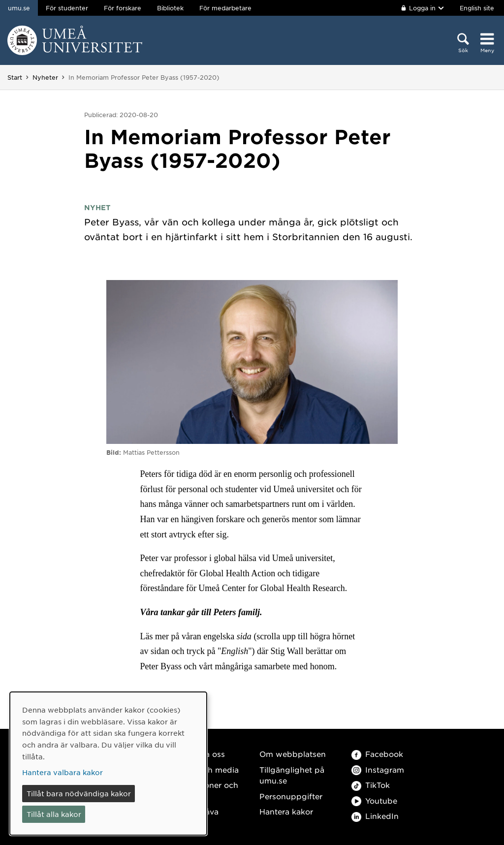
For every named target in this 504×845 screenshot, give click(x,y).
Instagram (378, 769)
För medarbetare (225, 8)
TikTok (371, 785)
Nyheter (45, 77)
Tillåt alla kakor (54, 814)
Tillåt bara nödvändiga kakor (79, 793)
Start (15, 77)
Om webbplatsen (293, 754)
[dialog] (108, 764)
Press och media (207, 769)
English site (477, 8)
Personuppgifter (291, 796)
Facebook (377, 754)
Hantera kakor (286, 811)
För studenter (67, 8)
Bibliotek (170, 8)
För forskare (123, 8)
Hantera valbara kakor (63, 772)
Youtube (374, 800)
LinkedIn (375, 816)
